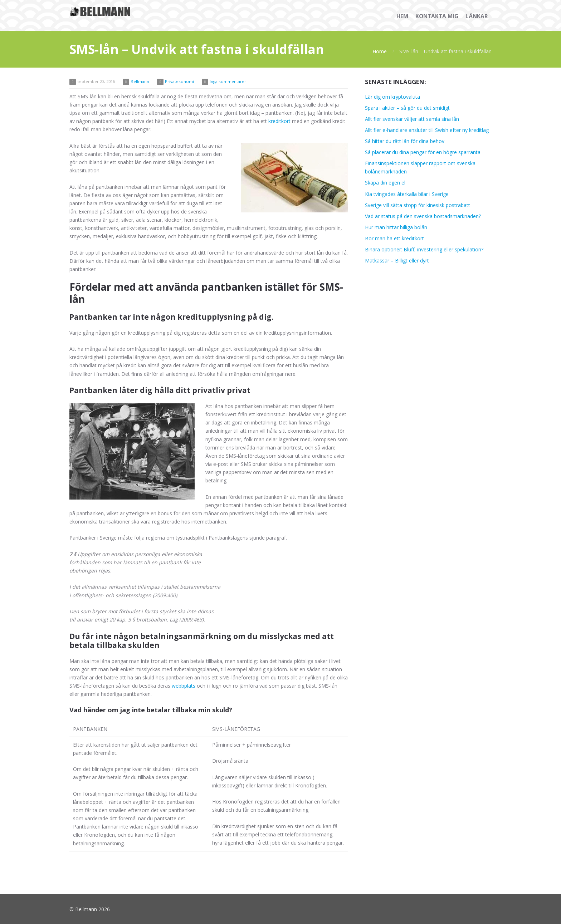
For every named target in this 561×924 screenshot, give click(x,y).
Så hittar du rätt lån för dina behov (405, 141)
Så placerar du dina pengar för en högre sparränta (423, 152)
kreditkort (279, 121)
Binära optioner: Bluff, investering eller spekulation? (424, 249)
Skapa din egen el (385, 183)
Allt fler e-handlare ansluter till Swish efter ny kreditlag (427, 130)
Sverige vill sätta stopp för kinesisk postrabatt (418, 205)
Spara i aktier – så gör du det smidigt (407, 108)
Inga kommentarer (228, 81)
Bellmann (140, 81)
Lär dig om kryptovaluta (392, 97)
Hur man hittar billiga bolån (396, 227)
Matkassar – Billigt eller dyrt (397, 261)
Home (380, 51)
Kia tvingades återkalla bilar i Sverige (407, 194)
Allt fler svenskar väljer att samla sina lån (412, 119)
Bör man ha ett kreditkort (394, 238)
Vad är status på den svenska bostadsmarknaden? (423, 216)
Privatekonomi (179, 81)
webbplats (184, 686)
